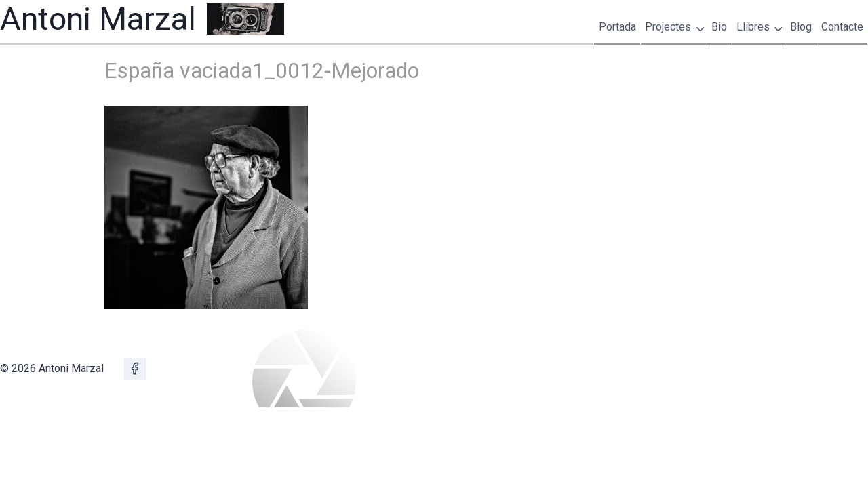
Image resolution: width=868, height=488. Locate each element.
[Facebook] (135, 369)
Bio (719, 27)
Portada (617, 27)
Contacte (842, 27)
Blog (801, 27)
